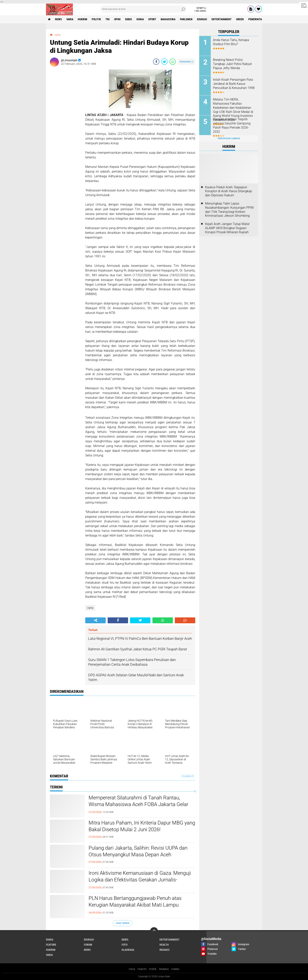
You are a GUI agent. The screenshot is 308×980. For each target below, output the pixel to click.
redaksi (165, 950)
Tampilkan (188, 776)
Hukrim (142, 969)
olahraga (128, 950)
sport (152, 19)
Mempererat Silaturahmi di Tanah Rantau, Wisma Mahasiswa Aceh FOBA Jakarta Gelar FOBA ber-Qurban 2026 (138, 804)
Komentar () (187, 62)
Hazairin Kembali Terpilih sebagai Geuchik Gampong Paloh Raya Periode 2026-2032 (232, 125)
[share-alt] (95, 620)
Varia (132, 969)
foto (125, 945)
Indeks (175, 969)
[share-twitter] (164, 62)
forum (88, 945)
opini (117, 19)
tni (108, 19)
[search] (143, 9)
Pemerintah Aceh (259, 19)
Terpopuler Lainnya (229, 138)
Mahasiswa (168, 19)
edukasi (202, 19)
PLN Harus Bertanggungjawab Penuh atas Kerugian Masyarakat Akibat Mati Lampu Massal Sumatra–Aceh (135, 905)
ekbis (129, 19)
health (164, 945)
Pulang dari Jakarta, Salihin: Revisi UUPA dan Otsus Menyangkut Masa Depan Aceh (138, 851)
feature (51, 945)
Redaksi (164, 969)
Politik (153, 969)
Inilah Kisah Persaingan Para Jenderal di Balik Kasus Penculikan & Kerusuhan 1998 (234, 84)
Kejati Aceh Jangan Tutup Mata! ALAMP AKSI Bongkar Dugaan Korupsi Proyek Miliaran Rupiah (227, 228)
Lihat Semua (123, 923)
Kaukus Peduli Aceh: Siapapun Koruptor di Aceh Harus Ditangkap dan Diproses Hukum (229, 191)
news (58, 19)
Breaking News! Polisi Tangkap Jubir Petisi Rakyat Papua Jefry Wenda (232, 64)
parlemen (186, 19)
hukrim (82, 19)
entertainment (222, 19)
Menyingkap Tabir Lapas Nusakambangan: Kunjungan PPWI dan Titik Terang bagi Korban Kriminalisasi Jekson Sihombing (229, 210)
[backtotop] (154, 931)
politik (96, 19)
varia (70, 19)
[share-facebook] (156, 62)
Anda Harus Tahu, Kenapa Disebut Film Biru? (231, 42)
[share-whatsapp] (173, 62)
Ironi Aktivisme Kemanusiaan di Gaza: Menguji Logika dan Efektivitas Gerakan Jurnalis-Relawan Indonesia (140, 880)
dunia (140, 19)
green (240, 19)
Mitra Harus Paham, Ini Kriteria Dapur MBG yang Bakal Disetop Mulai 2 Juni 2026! (142, 826)
